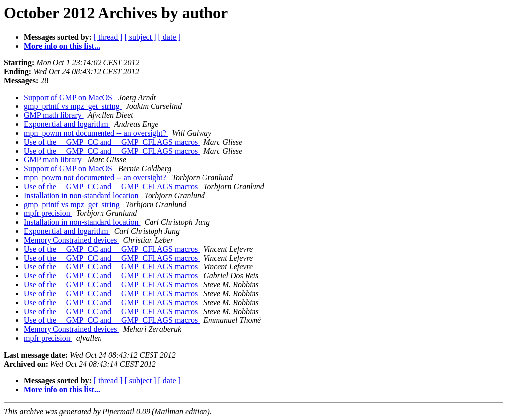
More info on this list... (62, 46)
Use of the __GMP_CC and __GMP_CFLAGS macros (112, 142)
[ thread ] (108, 37)
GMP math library (54, 115)
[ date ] (170, 37)
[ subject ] (141, 37)
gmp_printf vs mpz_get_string (73, 106)
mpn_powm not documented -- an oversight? (96, 133)
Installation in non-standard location (82, 195)
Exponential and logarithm (67, 124)
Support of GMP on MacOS (69, 97)
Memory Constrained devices (71, 240)
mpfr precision (48, 213)
